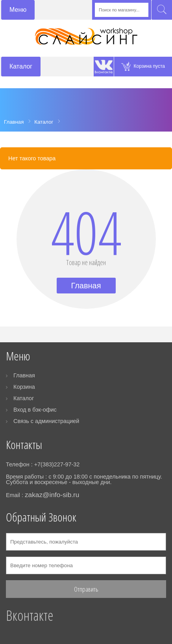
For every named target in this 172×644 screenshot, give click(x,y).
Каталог (24, 398)
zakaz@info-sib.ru (52, 495)
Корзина (24, 387)
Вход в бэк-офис (35, 410)
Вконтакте (30, 615)
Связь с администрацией (46, 421)
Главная (86, 286)
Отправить (86, 589)
